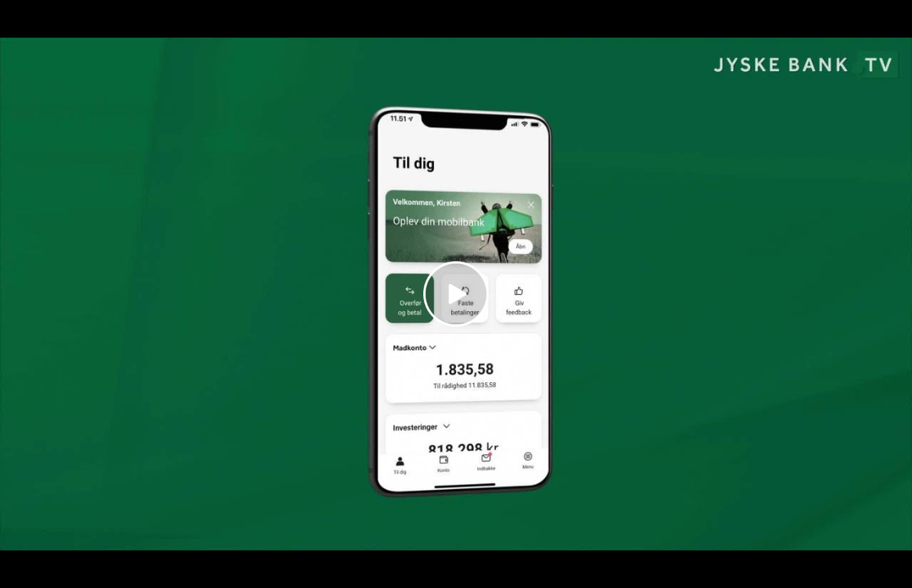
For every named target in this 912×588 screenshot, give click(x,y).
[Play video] (456, 294)
